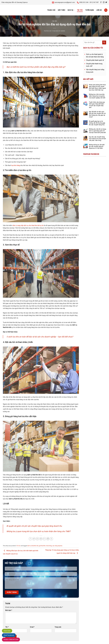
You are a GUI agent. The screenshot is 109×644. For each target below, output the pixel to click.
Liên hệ (99, 10)
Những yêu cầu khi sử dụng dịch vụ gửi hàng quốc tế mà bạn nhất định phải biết (98, 131)
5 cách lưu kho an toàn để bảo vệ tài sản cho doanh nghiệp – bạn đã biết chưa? (40, 337)
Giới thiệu (61, 10)
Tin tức (80, 10)
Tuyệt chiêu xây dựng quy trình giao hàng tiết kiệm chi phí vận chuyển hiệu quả (97, 105)
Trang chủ (51, 10)
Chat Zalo (7, 631)
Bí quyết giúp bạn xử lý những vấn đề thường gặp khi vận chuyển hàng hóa (97, 123)
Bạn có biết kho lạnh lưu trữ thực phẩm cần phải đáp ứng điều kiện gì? (36, 67)
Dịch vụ (71, 10)
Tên (7, 627)
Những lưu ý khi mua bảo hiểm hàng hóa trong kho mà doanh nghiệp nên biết (97, 96)
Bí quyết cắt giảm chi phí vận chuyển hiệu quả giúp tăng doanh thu (34, 526)
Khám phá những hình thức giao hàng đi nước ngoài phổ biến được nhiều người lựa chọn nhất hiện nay (97, 87)
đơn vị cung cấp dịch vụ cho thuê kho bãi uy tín (28, 225)
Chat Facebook (9, 635)
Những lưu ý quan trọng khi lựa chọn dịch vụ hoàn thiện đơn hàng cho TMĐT (39, 531)
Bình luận (9, 610)
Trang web (58, 627)
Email (32, 627)
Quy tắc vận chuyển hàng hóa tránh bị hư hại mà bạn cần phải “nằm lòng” (97, 139)
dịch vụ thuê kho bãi (33, 546)
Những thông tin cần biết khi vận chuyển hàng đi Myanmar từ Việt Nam (97, 146)
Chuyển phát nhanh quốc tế (95, 60)
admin (63, 31)
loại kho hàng (16, 165)
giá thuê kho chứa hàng (45, 546)
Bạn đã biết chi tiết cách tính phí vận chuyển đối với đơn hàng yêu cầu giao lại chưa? (97, 114)
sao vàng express (57, 546)
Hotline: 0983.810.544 (11, 640)
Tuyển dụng (90, 10)
